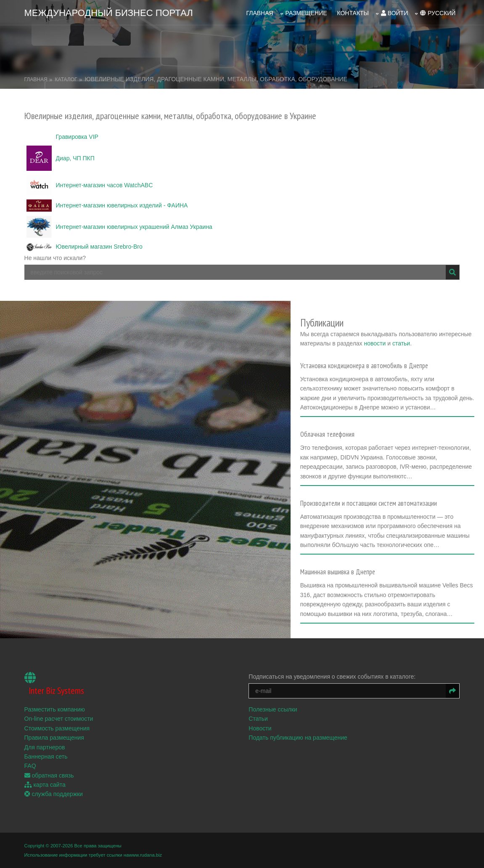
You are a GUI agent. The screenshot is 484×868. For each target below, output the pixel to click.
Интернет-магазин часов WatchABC (104, 185)
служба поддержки (54, 794)
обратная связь (49, 775)
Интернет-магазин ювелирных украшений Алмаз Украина (134, 227)
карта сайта (45, 785)
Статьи (258, 719)
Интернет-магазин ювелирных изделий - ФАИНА (122, 205)
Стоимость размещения (57, 728)
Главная (259, 13)
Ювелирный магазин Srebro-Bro (99, 247)
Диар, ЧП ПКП (75, 158)
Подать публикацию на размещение (298, 738)
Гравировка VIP (77, 137)
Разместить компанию (55, 709)
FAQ (30, 766)
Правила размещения (54, 738)
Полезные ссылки (273, 709)
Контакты (353, 13)
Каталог (66, 80)
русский (438, 13)
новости (375, 343)
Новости (260, 728)
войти (394, 13)
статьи (401, 343)
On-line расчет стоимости (59, 719)
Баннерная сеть (46, 757)
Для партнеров (45, 747)
